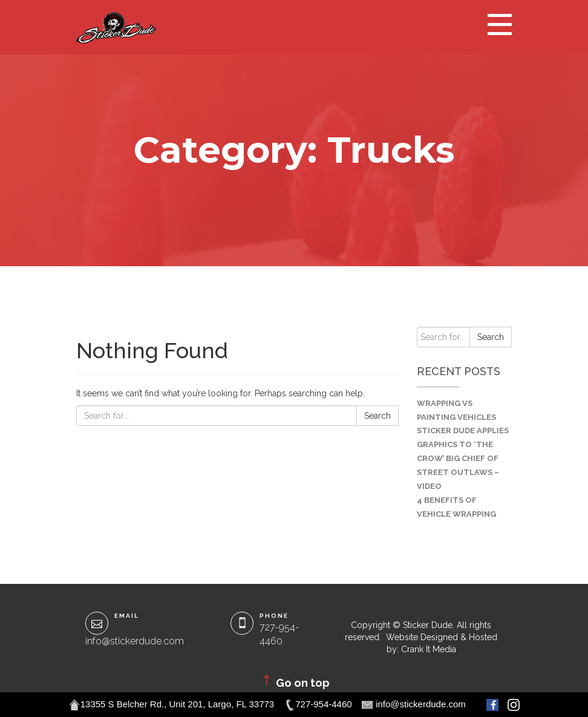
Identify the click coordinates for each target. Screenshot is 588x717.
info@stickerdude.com (135, 641)
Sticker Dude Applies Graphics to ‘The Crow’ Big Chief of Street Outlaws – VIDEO (463, 458)
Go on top (294, 681)
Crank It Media (429, 649)
